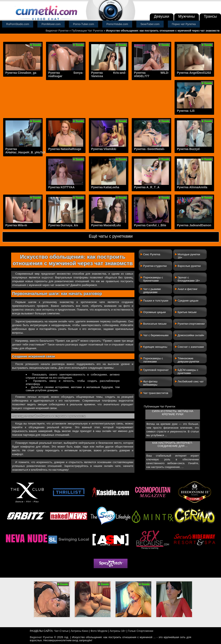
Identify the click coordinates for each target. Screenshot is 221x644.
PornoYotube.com (117, 24)
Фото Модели (99, 631)
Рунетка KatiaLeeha (105, 187)
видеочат (47, 277)
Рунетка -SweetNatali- (149, 149)
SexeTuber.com (150, 24)
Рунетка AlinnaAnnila (192, 187)
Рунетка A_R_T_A (147, 187)
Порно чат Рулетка (184, 24)
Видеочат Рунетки (57, 31)
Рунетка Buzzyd (188, 149)
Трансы (210, 16)
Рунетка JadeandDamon (194, 225)
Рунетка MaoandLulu (106, 225)
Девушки (162, 16)
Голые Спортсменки (141, 631)
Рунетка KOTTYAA (61, 187)
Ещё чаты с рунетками (111, 236)
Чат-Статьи (61, 631)
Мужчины (187, 16)
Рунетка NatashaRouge (65, 149)
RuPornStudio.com (18, 24)
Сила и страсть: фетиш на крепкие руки (173, 413)
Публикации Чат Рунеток (87, 31)
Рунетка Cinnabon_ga (21, 73)
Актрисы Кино (79, 631)
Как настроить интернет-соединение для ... (173, 444)
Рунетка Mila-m (16, 225)
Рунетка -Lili (186, 111)
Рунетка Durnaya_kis (63, 225)
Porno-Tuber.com (84, 24)
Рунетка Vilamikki (104, 149)
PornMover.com (51, 24)
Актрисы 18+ (118, 631)
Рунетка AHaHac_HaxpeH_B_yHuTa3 (25, 151)
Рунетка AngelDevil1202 (194, 73)
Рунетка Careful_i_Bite (150, 225)
